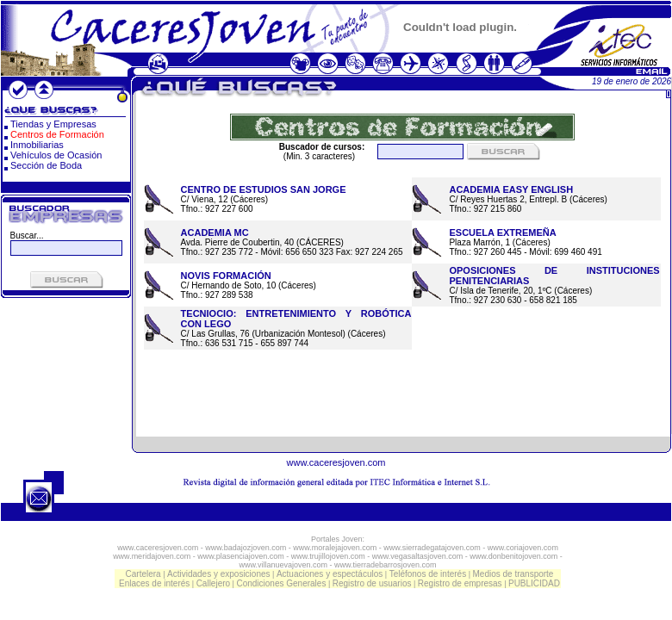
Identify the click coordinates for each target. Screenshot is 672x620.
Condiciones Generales (281, 583)
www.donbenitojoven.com (513, 556)
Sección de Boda (46, 165)
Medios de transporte (513, 574)
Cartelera (143, 574)
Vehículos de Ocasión (56, 155)
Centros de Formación (57, 134)
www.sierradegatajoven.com (432, 548)
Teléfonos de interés (428, 574)
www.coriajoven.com (523, 548)
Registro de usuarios (372, 583)
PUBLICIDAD (534, 583)
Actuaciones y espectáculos (330, 574)
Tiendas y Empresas (53, 124)
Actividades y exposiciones (219, 574)
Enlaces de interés (154, 583)
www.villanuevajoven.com (283, 565)
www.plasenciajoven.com (241, 556)
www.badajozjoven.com (246, 548)
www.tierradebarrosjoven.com (386, 565)
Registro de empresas (460, 583)
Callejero (213, 583)
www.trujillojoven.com (328, 556)
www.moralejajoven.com (335, 548)
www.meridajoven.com (152, 556)
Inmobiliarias (37, 145)
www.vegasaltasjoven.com (418, 556)
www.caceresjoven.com (336, 462)
